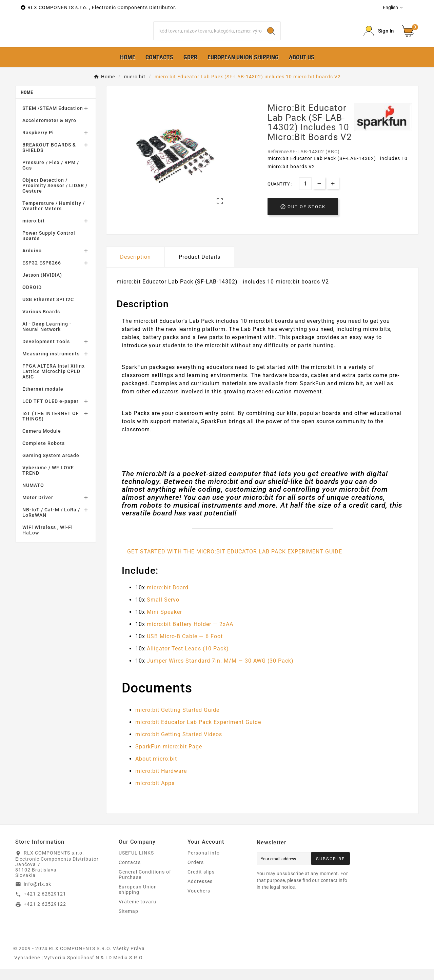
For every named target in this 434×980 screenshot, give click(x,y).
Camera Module (42, 442)
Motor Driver (38, 508)
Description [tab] (135, 267)
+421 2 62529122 (45, 915)
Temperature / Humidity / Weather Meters (54, 217)
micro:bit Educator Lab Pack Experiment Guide (198, 733)
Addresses (200, 892)
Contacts (130, 873)
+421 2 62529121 (45, 905)
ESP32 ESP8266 (42, 274)
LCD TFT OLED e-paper (51, 412)
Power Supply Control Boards (49, 247)
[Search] (208, 36)
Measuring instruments (51, 365)
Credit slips (201, 883)
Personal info (204, 864)
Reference (279, 162)
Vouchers (199, 902)
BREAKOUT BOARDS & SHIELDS (49, 158)
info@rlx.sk (37, 895)
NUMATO (33, 496)
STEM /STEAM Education (53, 119)
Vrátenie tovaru (137, 913)
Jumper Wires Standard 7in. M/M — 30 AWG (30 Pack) (220, 672)
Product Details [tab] (200, 267)
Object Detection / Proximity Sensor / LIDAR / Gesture (55, 196)
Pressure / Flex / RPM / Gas (51, 176)
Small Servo (163, 611)
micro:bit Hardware (161, 782)
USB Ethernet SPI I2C (48, 310)
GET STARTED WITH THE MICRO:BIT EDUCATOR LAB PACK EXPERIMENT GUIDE (235, 562)
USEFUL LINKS (136, 864)
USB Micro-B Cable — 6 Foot (185, 647)
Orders (196, 873)
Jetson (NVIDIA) (42, 286)
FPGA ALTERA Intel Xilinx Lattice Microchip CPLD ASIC (54, 382)
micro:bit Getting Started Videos (179, 745)
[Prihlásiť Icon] (379, 36)
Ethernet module (43, 400)
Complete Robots (44, 454)
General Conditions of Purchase (145, 885)
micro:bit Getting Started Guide (177, 721)
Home (27, 103)
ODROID (32, 298)
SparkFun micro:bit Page (169, 757)
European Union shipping (138, 900)
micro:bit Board (168, 598)
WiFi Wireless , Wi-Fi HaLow (48, 541)
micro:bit (34, 232)
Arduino (32, 261)
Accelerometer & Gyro (49, 131)
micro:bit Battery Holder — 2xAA (190, 635)
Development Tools (46, 352)
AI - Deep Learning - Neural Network (47, 337)
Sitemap (129, 922)
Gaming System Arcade (51, 466)
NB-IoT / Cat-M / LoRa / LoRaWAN (51, 523)
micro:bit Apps (155, 794)
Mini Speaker (164, 623)
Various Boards (41, 322)
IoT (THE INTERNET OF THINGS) (51, 427)
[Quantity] (305, 194)
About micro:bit (156, 770)
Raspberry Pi (38, 143)
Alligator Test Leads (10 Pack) (188, 659)
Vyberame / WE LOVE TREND (48, 481)
